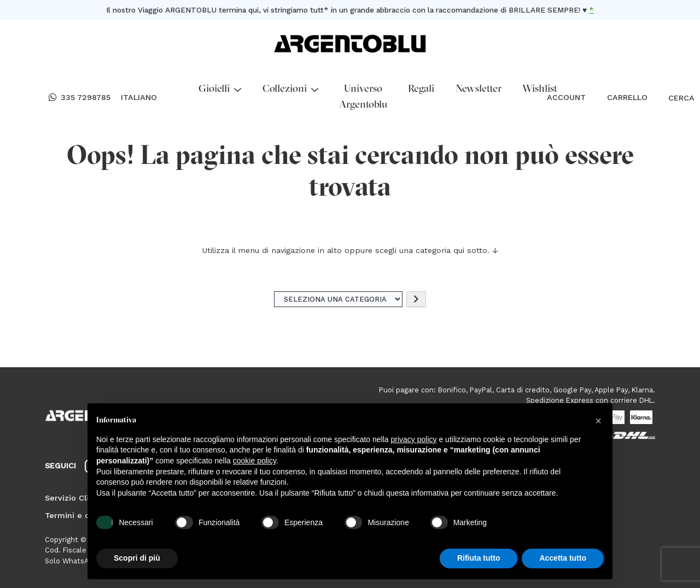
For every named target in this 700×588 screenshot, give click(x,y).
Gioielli (220, 89)
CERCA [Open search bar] (673, 98)
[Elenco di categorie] (339, 299)
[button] (598, 421)
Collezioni (290, 89)
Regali (421, 89)
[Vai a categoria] (416, 299)
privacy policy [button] (414, 439)
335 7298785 (80, 98)
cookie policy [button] (255, 461)
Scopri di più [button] (137, 558)
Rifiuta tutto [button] (479, 558)
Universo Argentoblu (363, 97)
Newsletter (479, 89)
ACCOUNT (566, 97)
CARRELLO (627, 97)
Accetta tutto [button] (563, 558)
